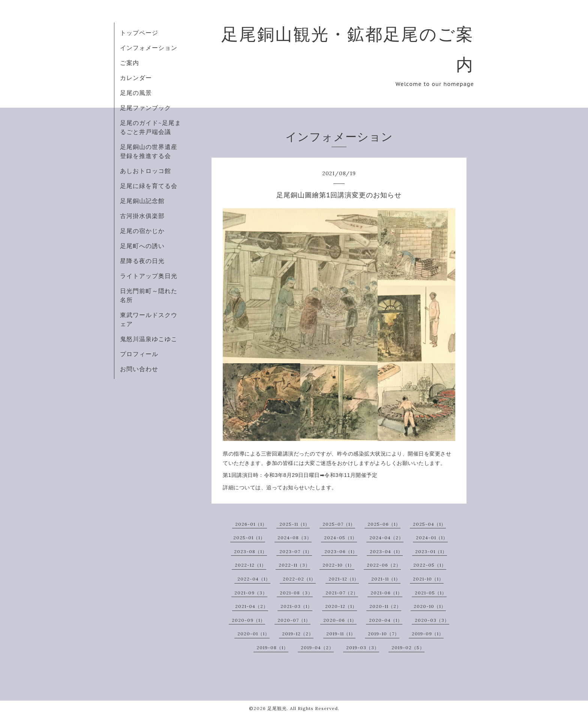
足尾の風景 (136, 93)
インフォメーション (149, 48)
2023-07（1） (296, 551)
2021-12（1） (344, 579)
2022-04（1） (254, 579)
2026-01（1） (251, 524)
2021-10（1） (428, 579)
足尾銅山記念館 (142, 201)
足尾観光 (277, 708)
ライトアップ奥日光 (149, 276)
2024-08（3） (295, 538)
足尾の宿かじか (142, 231)
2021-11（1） (386, 579)
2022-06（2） (384, 565)
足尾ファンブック (145, 108)
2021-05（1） (431, 593)
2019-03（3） (363, 648)
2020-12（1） (341, 606)
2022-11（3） (294, 565)
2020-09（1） (248, 620)
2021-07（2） (342, 593)
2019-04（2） (317, 648)
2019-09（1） (428, 634)
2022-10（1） (338, 565)
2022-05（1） (430, 565)
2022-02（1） (299, 579)
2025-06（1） (384, 524)
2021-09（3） (251, 593)
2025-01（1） (249, 538)
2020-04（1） (386, 620)
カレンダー (136, 78)
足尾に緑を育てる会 (149, 186)
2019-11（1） (341, 634)
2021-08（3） (296, 593)
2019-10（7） (384, 634)
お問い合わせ (139, 369)
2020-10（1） (430, 606)
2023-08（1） (250, 551)
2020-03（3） (432, 620)
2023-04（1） (386, 551)
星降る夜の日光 (142, 261)
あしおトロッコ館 (145, 171)
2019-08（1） (272, 648)
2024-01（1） (432, 538)
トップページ (139, 33)
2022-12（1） (250, 565)
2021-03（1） (296, 606)
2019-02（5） (408, 648)
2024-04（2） (386, 538)
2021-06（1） (386, 593)
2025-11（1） (295, 524)
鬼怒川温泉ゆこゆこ (149, 339)
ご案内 (130, 63)
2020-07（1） (294, 620)
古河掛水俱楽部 (142, 216)
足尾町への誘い (142, 246)
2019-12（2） (298, 634)
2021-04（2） (252, 606)
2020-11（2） (385, 606)
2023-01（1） (431, 551)
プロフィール (139, 354)
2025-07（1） (339, 524)
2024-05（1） (340, 538)
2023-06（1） (341, 551)
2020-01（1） (253, 634)
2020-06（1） (340, 620)
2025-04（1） (429, 524)
